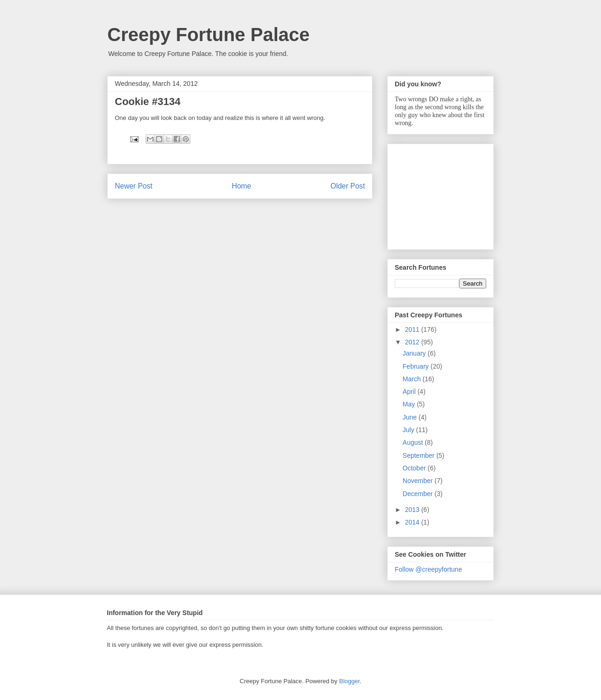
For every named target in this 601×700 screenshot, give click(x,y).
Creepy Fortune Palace (209, 35)
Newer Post (134, 186)
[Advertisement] (441, 194)
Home (242, 186)
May (410, 404)
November (419, 481)
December (419, 494)
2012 (413, 342)
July (409, 430)
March (413, 379)
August (414, 442)
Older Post (348, 186)
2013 (413, 510)
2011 (413, 329)
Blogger (349, 681)
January (415, 353)
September (419, 455)
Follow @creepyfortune (428, 569)
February (417, 366)
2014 (413, 522)
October (415, 468)
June (411, 417)
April (410, 392)
